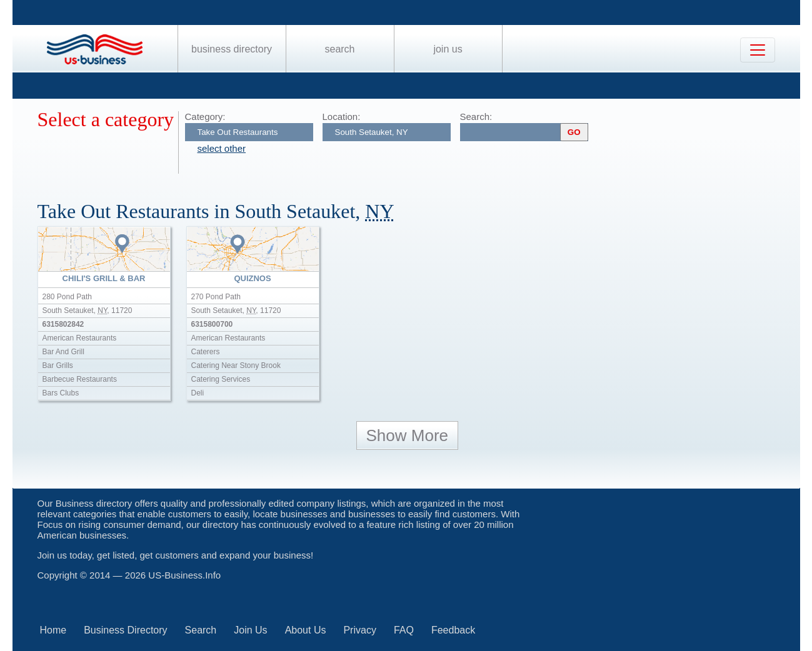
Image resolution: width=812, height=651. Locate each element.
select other (222, 148)
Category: (205, 117)
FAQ (404, 630)
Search (339, 49)
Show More (408, 435)
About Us (306, 630)
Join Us (448, 49)
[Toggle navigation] (758, 50)
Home (53, 630)
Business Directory (232, 49)
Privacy (359, 630)
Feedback (453, 630)
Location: (342, 117)
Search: (476, 117)
